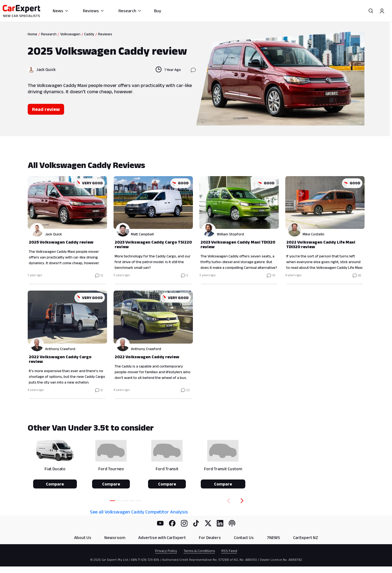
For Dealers (210, 538)
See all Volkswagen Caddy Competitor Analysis (139, 512)
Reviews (94, 11)
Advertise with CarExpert (162, 538)
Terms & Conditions (199, 551)
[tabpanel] (196, 279)
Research (130, 11)
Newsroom (115, 538)
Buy (158, 11)
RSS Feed (229, 551)
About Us (83, 538)
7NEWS (273, 538)
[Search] (371, 11)
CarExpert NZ (306, 538)
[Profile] (382, 11)
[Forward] (243, 501)
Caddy (89, 34)
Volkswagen (70, 34)
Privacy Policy (166, 551)
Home (32, 34)
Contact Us (244, 538)
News (61, 11)
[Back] (227, 501)
